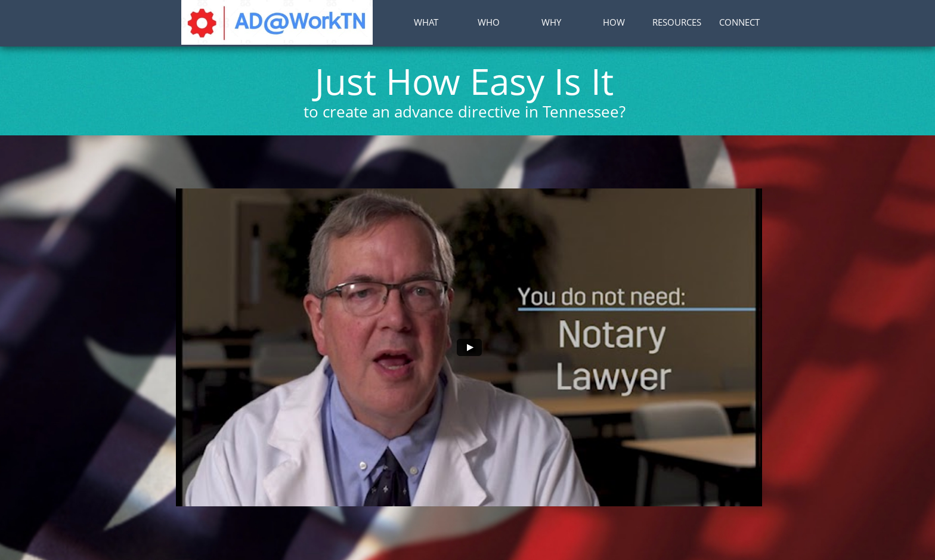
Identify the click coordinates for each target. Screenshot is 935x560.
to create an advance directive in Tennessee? (465, 112)
